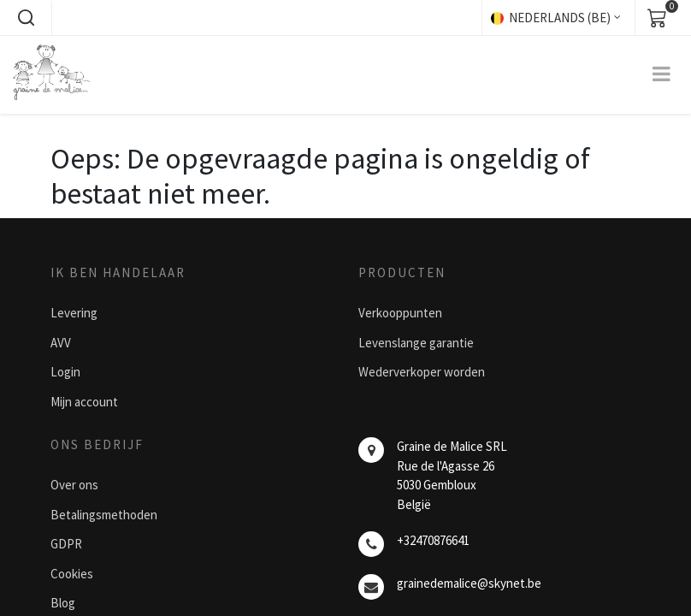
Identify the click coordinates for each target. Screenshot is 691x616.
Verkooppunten (400, 313)
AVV (61, 343)
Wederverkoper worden (422, 372)
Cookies (72, 574)
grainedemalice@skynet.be (469, 583)
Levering (74, 313)
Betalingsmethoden (104, 515)
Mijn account (84, 402)
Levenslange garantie (416, 343)
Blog (63, 603)
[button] (26, 18)
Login (65, 372)
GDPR (66, 544)
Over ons (74, 485)
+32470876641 (433, 540)
